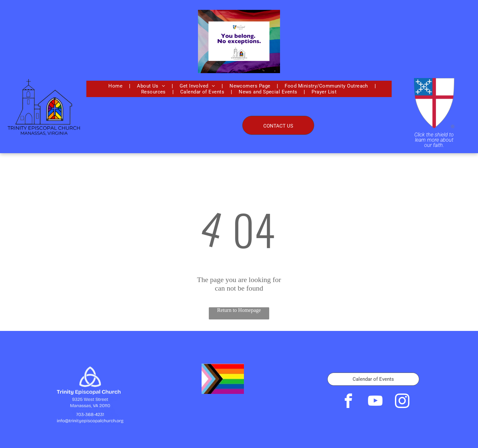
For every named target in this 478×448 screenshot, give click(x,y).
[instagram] (402, 402)
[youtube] (375, 402)
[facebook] (348, 402)
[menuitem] (116, 86)
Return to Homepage (239, 310)
